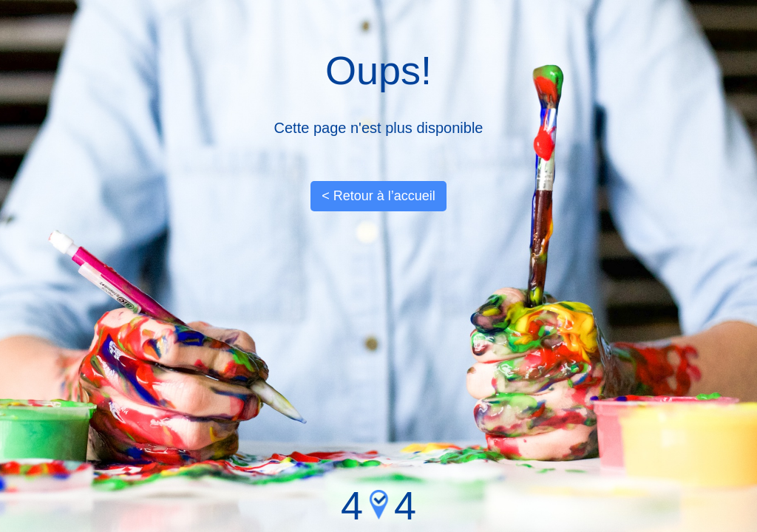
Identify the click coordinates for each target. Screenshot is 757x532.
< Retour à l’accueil (378, 196)
